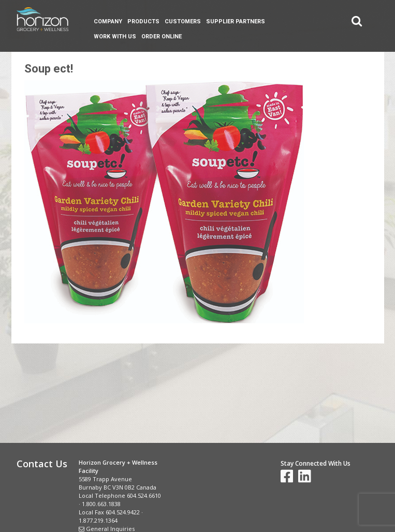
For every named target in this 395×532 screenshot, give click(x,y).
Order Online (162, 37)
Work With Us (115, 37)
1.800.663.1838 (101, 504)
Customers (183, 21)
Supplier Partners (236, 21)
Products (143, 21)
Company (108, 21)
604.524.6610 (144, 495)
